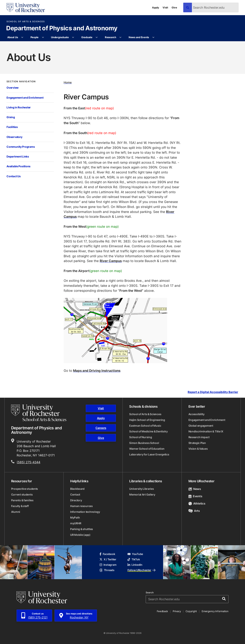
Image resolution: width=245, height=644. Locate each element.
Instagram (108, 565)
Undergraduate (60, 37)
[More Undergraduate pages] (73, 37)
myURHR (76, 523)
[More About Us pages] (22, 37)
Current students (22, 494)
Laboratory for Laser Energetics (149, 454)
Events (195, 496)
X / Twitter (108, 559)
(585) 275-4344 (28, 462)
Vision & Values (198, 449)
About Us (13, 37)
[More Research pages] (120, 37)
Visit (165, 7)
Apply (156, 7)
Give (174, 7)
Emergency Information (215, 611)
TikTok (134, 559)
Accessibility (196, 414)
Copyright (191, 611)
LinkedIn (135, 565)
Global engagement (201, 426)
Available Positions (18, 166)
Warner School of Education (147, 449)
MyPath (75, 517)
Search (150, 593)
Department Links (18, 156)
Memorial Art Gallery (142, 494)
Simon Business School (144, 443)
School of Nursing (141, 437)
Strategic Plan (197, 443)
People (35, 37)
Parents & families (22, 500)
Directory (76, 500)
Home (68, 82)
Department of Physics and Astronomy (62, 28)
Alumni (16, 512)
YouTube (135, 554)
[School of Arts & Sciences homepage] (39, 413)
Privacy (177, 611)
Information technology (85, 512)
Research (111, 37)
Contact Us (14, 176)
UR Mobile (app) (80, 535)
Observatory (14, 137)
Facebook (107, 554)
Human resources (81, 506)
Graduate (87, 37)
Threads (107, 570)
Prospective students (25, 489)
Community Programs (21, 147)
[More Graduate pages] (97, 37)
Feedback (162, 611)
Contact (75, 494)
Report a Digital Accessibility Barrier (213, 392)
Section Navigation (21, 82)
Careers (101, 428)
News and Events (139, 37)
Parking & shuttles (82, 529)
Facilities (12, 127)
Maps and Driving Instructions (97, 370)
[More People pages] (43, 37)
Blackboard (77, 489)
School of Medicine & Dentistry (148, 431)
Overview (13, 88)
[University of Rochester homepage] (26, 8)
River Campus (111, 261)
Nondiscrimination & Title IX (206, 431)
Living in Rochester (19, 107)
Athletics (197, 503)
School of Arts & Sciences (26, 22)
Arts (194, 511)
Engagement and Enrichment (25, 98)
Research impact (199, 437)
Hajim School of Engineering (147, 420)
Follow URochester (141, 570)
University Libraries (141, 489)
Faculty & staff (20, 506)
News (195, 489)
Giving (11, 117)
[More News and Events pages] (153, 37)
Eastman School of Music (145, 426)
